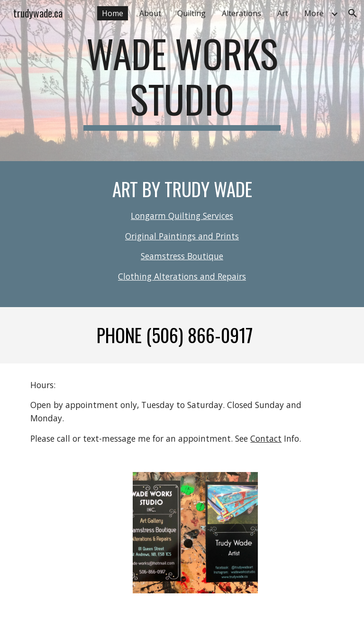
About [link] (150, 13)
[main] (182, 81)
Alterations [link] (241, 13)
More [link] (314, 13)
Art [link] (283, 13)
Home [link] (113, 13)
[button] (353, 13)
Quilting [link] (191, 13)
